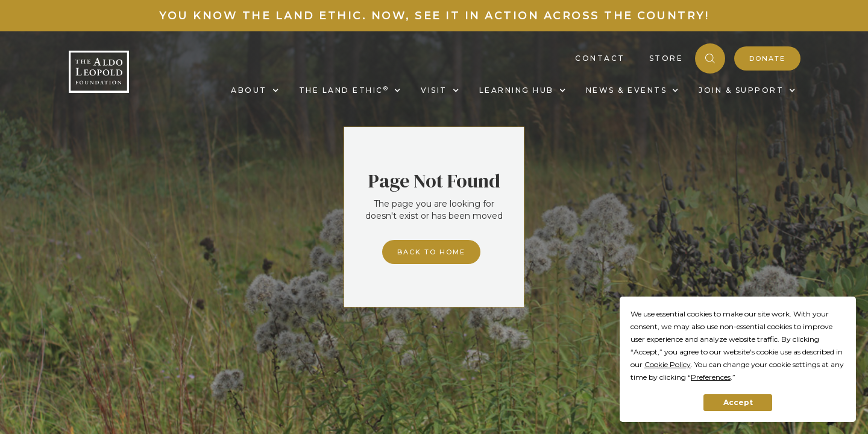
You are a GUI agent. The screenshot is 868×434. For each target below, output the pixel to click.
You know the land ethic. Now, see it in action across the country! (434, 16)
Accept (738, 402)
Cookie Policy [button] (668, 364)
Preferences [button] (711, 377)
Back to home (431, 252)
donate (767, 58)
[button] (253, 90)
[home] (99, 72)
